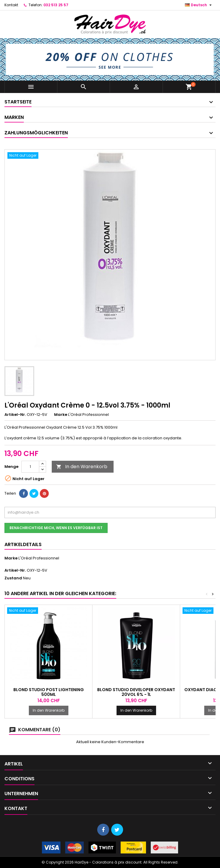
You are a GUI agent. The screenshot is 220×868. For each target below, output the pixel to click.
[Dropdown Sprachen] (199, 5)
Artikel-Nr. (15, 415)
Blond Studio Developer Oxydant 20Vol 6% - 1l (136, 692)
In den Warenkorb (82, 467)
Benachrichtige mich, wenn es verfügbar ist (56, 528)
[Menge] (30, 467)
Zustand (13, 578)
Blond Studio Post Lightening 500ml (49, 692)
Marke (61, 415)
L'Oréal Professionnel (39, 558)
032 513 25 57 (56, 5)
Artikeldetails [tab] (23, 544)
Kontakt (11, 5)
